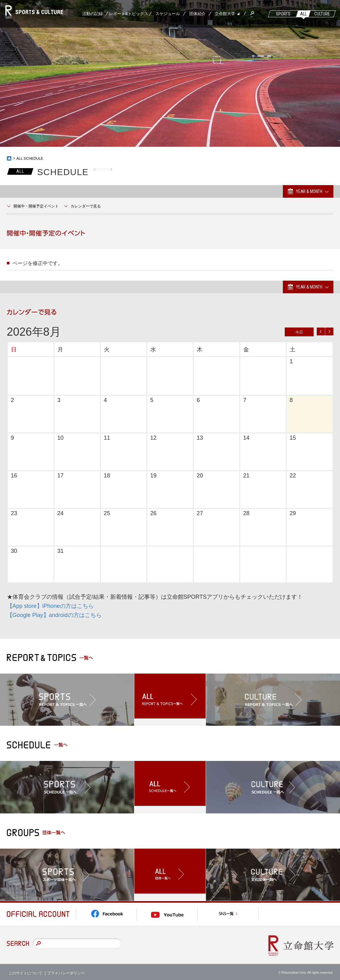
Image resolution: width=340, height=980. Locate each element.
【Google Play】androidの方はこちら (54, 615)
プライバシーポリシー (66, 971)
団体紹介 (197, 14)
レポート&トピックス (129, 14)
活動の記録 (92, 14)
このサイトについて (25, 971)
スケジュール (168, 14)
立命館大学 (225, 14)
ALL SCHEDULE (30, 158)
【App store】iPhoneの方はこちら (50, 606)
